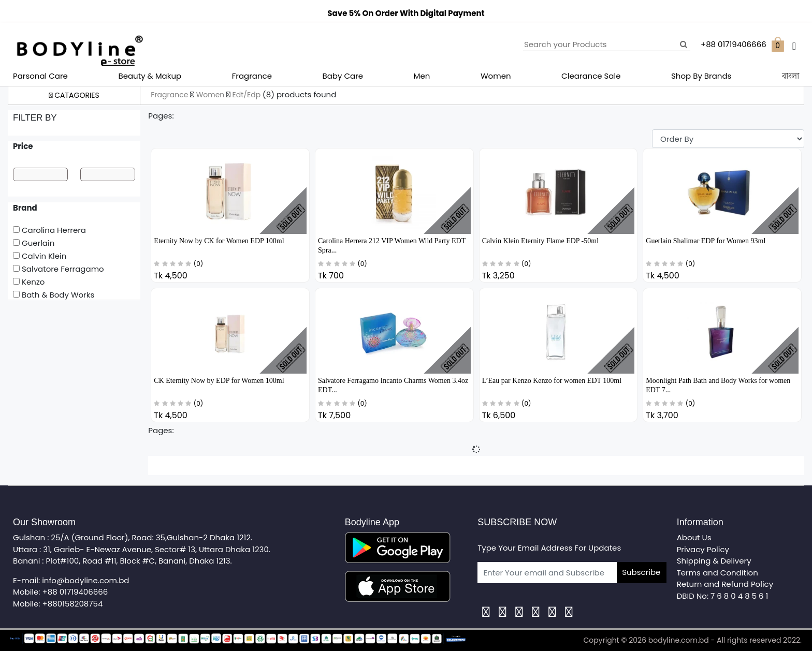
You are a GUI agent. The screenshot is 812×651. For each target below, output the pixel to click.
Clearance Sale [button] (591, 76)
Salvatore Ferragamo (59, 269)
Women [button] (496, 76)
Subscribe (641, 572)
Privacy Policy (703, 549)
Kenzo (29, 282)
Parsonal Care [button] (40, 76)
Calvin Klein (40, 256)
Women (211, 95)
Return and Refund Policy (725, 584)
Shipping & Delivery (714, 561)
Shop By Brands (701, 76)
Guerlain (34, 243)
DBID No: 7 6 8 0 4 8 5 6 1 (723, 596)
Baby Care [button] (343, 76)
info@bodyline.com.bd (85, 580)
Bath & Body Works (54, 295)
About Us (694, 537)
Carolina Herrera (49, 230)
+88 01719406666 (75, 592)
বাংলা (791, 76)
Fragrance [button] (252, 76)
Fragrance (170, 95)
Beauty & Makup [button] (150, 76)
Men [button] (422, 76)
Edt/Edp (248, 95)
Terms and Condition (717, 573)
